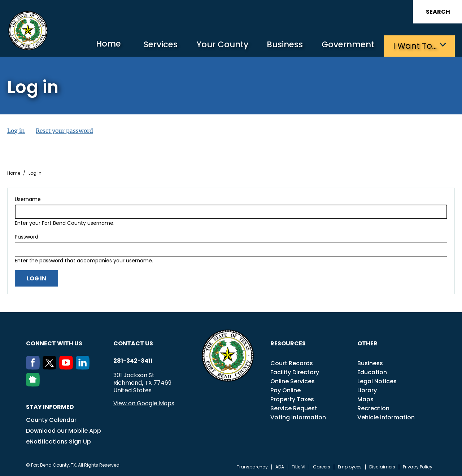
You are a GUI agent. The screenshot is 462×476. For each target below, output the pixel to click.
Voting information (298, 417)
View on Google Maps (144, 403)
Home (99, 45)
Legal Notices (377, 381)
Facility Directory (295, 372)
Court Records (292, 363)
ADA (280, 467)
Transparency (252, 467)
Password (27, 236)
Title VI (298, 467)
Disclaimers (382, 467)
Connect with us (54, 343)
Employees (350, 467)
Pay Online (286, 390)
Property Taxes (292, 399)
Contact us (133, 343)
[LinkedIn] (84, 367)
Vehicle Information (386, 417)
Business (282, 45)
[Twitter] (51, 367)
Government (347, 45)
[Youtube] (67, 367)
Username (28, 199)
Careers (322, 467)
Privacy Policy (418, 467)
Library (367, 390)
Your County (217, 45)
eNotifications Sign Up (58, 441)
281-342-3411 (133, 361)
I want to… (415, 45)
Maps (365, 399)
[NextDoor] (34, 384)
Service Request (294, 408)
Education (372, 372)
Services (153, 45)
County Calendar (51, 420)
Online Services (293, 381)
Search (438, 12)
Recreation (373, 408)
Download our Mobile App (64, 430)
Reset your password (64, 130)
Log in (16, 130)
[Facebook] (34, 367)
